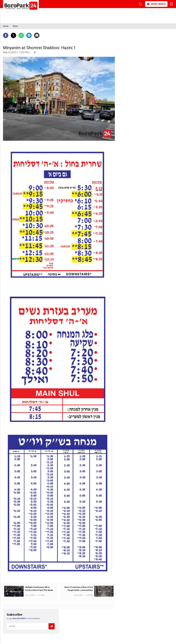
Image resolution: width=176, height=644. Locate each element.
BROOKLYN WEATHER (29, 14)
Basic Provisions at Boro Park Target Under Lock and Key (79, 589)
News (15, 26)
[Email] (31, 626)
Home (6, 26)
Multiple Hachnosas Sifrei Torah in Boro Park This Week (39, 589)
